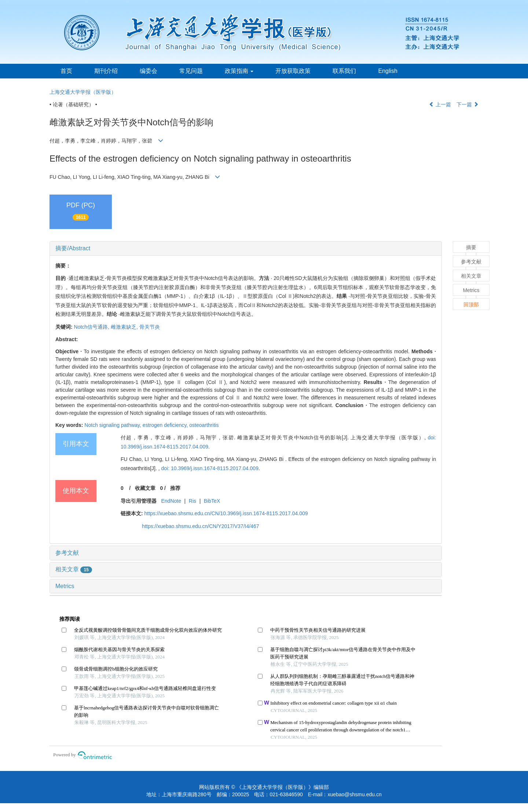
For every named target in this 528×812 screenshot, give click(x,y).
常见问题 (191, 71)
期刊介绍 (106, 71)
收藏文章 (145, 488)
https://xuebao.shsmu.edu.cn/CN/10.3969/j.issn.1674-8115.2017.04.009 (226, 513)
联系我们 (344, 71)
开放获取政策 (293, 71)
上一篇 (440, 104)
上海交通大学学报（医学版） (83, 92)
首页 (66, 71)
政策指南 (239, 71)
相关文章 (74, 569)
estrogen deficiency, (166, 425)
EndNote (171, 501)
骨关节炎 (150, 327)
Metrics (65, 586)
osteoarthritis (204, 425)
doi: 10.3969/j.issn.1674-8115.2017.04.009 (210, 468)
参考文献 (67, 553)
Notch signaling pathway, (113, 425)
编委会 (148, 71)
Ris (192, 501)
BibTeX (212, 501)
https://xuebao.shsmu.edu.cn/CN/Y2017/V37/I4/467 (200, 526)
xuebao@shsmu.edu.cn (354, 794)
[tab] (246, 248)
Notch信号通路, (92, 327)
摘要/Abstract (73, 248)
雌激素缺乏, (125, 327)
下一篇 (467, 104)
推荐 (175, 488)
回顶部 (471, 304)
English (388, 71)
